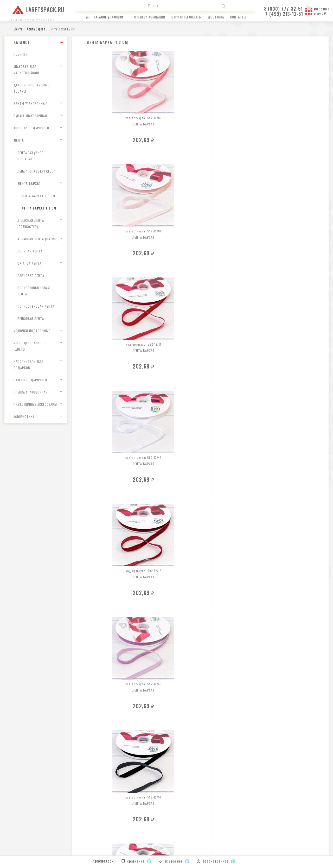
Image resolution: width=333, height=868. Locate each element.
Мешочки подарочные (32, 331)
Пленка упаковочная (31, 392)
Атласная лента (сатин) (38, 239)
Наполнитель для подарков (28, 365)
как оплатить (97, 816)
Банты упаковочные (30, 103)
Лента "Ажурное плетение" (30, 156)
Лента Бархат (29, 183)
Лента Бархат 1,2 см (39, 208)
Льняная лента (30, 251)
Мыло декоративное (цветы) (30, 346)
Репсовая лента (31, 318)
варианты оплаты (187, 17)
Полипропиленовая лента (34, 291)
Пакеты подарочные (31, 380)
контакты (238, 17)
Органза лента (29, 263)
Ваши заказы (181, 810)
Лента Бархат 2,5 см (38, 196)
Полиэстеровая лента (36, 306)
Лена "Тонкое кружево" (36, 171)
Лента (19, 140)
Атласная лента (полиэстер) (31, 223)
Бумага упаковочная (30, 116)
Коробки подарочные (32, 128)
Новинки (21, 54)
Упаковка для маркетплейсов (26, 70)
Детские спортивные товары (31, 88)
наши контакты (99, 830)
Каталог (22, 42)
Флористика (24, 417)
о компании (96, 810)
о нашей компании (150, 17)
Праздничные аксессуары (35, 404)
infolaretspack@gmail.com (30, 810)
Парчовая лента (31, 275)
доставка (216, 17)
